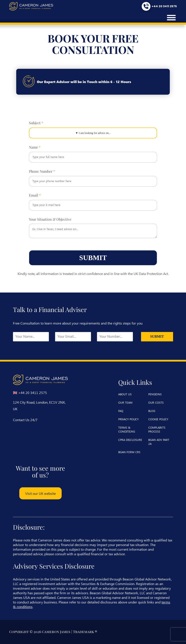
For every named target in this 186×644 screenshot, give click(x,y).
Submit (93, 258)
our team (125, 402)
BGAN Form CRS (129, 452)
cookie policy (158, 419)
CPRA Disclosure (130, 440)
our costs (156, 402)
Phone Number (42, 171)
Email (35, 195)
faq (121, 411)
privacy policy (128, 419)
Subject (36, 123)
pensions (155, 394)
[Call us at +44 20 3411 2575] (159, 6)
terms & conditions (127, 429)
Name (35, 147)
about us (125, 394)
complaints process (157, 429)
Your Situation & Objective (50, 219)
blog (152, 411)
